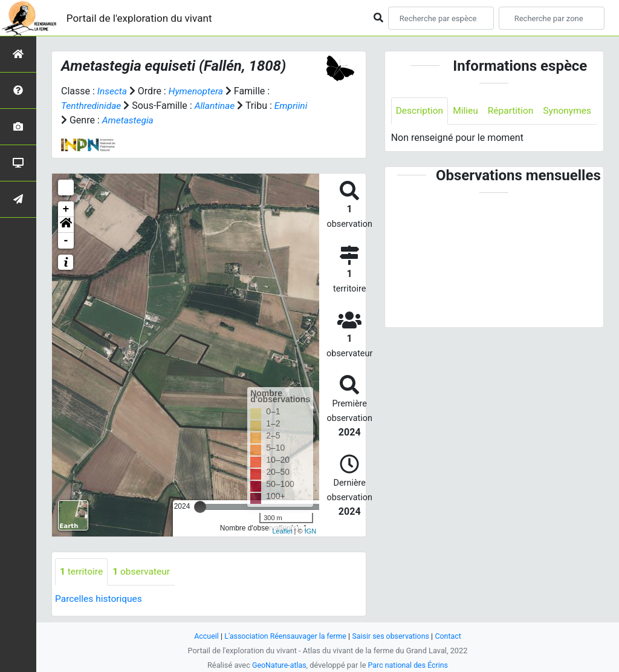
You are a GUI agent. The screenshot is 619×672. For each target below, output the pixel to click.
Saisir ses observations (393, 636)
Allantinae (217, 106)
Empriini (294, 106)
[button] (66, 224)
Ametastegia (129, 120)
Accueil (203, 636)
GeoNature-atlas (278, 665)
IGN (311, 530)
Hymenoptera (197, 91)
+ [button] (66, 209)
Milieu (468, 111)
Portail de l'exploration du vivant (143, 18)
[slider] (200, 506)
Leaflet (282, 530)
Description (420, 111)
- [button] (66, 240)
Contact (452, 636)
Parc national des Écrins (409, 665)
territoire (82, 571)
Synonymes (421, 138)
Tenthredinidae (92, 106)
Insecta (113, 91)
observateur (143, 571)
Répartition (514, 111)
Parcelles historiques (100, 599)
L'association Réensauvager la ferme (284, 636)
